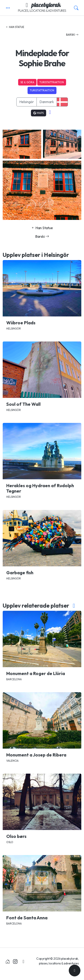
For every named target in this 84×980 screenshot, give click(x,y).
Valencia (12, 761)
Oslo (10, 842)
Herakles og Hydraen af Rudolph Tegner (40, 488)
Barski (72, 35)
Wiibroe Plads (21, 323)
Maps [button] (39, 113)
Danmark (47, 102)
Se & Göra (27, 82)
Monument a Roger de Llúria (36, 673)
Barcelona (14, 679)
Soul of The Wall (23, 404)
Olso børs (16, 836)
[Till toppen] (75, 971)
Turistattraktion (52, 82)
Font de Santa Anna (27, 918)
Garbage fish (20, 573)
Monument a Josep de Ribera (36, 755)
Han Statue (15, 27)
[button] (8, 8)
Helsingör (27, 102)
